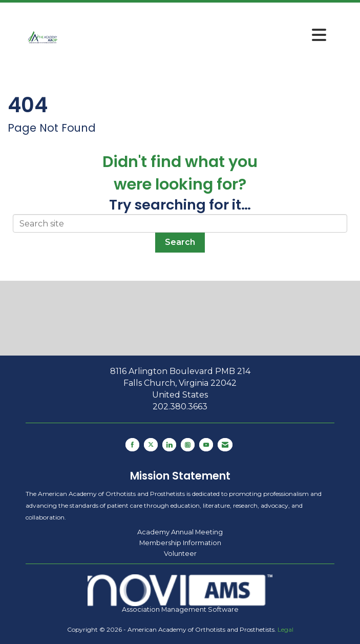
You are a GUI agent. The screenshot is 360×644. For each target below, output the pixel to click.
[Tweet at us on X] (151, 445)
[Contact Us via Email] (225, 445)
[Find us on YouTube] (206, 445)
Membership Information (180, 543)
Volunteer (180, 553)
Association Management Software (180, 594)
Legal (285, 629)
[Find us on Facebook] (132, 445)
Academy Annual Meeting (180, 532)
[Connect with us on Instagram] (188, 445)
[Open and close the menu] (196, 35)
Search (180, 242)
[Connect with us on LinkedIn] (169, 445)
